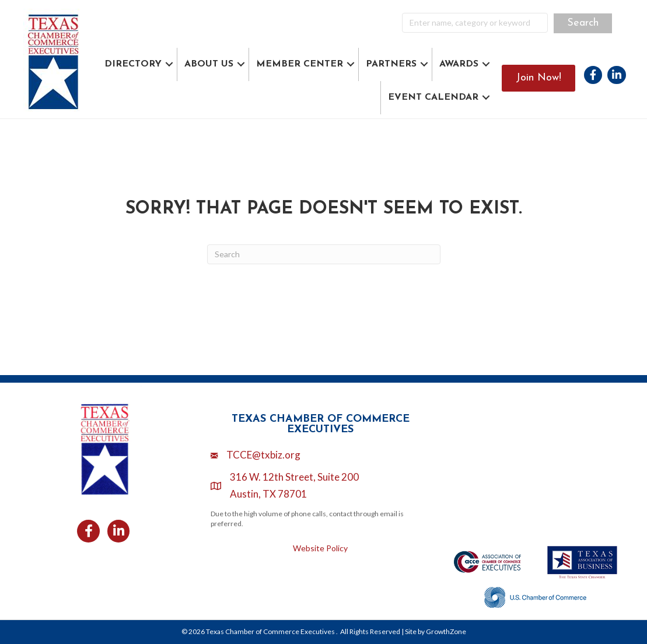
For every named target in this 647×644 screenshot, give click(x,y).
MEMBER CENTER (300, 64)
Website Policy (320, 548)
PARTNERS (391, 64)
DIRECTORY (133, 64)
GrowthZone (446, 631)
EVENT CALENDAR (433, 97)
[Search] (324, 254)
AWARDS (459, 64)
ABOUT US (209, 64)
